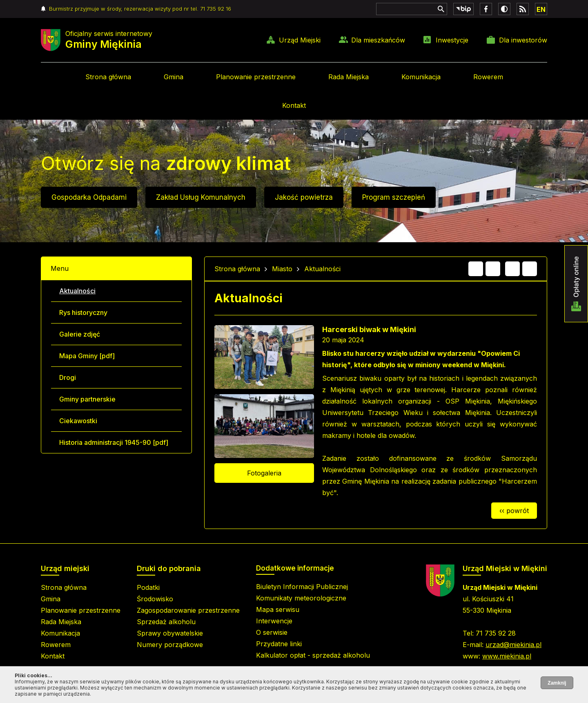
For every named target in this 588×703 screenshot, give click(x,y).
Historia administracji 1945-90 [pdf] (114, 442)
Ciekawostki (78, 421)
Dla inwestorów (523, 40)
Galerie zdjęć (80, 334)
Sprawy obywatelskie (170, 633)
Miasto (282, 269)
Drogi (68, 377)
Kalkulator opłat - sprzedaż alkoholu (313, 655)
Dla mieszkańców (378, 40)
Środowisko (155, 599)
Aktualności (77, 291)
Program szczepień (394, 197)
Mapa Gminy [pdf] (87, 356)
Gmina (174, 77)
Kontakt (294, 105)
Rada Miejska (349, 77)
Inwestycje (452, 40)
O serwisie (272, 632)
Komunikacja (421, 77)
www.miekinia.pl (507, 656)
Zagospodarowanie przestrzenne (188, 610)
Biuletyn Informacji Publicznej (302, 587)
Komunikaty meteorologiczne (301, 598)
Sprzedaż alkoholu (166, 622)
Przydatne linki (279, 644)
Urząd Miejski (300, 40)
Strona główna (108, 77)
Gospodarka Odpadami (89, 197)
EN (541, 9)
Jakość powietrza (304, 197)
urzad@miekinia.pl (513, 645)
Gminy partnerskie (87, 399)
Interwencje (274, 621)
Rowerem (488, 77)
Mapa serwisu (278, 609)
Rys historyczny (83, 312)
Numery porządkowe (170, 645)
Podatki (148, 587)
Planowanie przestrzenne (256, 77)
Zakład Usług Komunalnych (201, 197)
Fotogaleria (264, 473)
